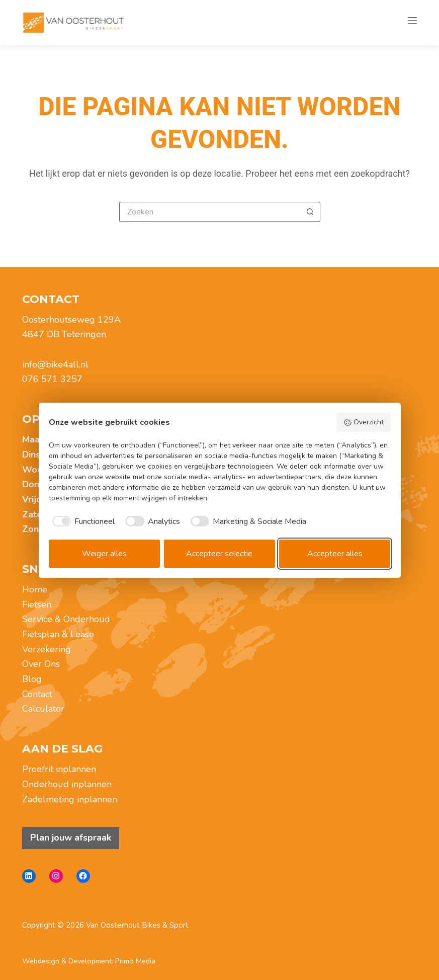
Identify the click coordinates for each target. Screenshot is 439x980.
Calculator (43, 709)
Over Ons (41, 664)
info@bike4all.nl (55, 364)
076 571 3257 (52, 379)
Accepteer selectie (219, 554)
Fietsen (37, 605)
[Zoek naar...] (210, 212)
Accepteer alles (335, 554)
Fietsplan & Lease (58, 634)
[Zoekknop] (310, 212)
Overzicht (364, 422)
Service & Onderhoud (66, 619)
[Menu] (412, 23)
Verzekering (47, 649)
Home (35, 589)
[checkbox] (82, 521)
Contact (37, 694)
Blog (32, 679)
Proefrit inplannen (59, 769)
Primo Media (135, 961)
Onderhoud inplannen (67, 784)
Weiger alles (104, 554)
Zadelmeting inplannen (70, 799)
